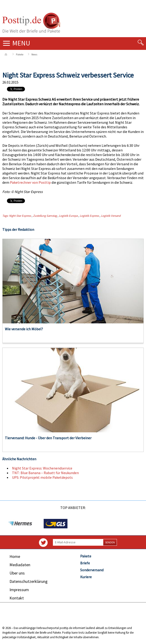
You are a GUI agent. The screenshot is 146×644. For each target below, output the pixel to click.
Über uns (17, 573)
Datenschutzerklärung (29, 581)
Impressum (19, 590)
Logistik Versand (111, 216)
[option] (20, 524)
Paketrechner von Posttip (30, 182)
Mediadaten (20, 565)
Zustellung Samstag (45, 216)
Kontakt (17, 598)
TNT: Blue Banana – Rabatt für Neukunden (45, 473)
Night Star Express (20, 216)
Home (15, 556)
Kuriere (86, 577)
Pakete (20, 54)
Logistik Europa (68, 216)
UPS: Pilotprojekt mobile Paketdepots (42, 477)
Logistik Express (89, 216)
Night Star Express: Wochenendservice (42, 468)
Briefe (85, 563)
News (34, 54)
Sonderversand (92, 570)
